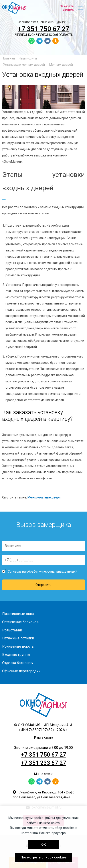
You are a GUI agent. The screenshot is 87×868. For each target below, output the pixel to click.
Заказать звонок (67, 8)
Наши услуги (28, 58)
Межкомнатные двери (44, 497)
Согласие (15, 571)
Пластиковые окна (18, 614)
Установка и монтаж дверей (24, 65)
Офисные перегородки (21, 671)
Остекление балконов (20, 622)
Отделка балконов (18, 663)
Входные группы (16, 655)
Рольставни (12, 630)
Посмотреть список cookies (44, 857)
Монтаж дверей (61, 65)
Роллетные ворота (18, 646)
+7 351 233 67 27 (43, 763)
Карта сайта (43, 737)
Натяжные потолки (18, 638)
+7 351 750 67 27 (44, 29)
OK (43, 844)
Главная (9, 58)
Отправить (43, 585)
